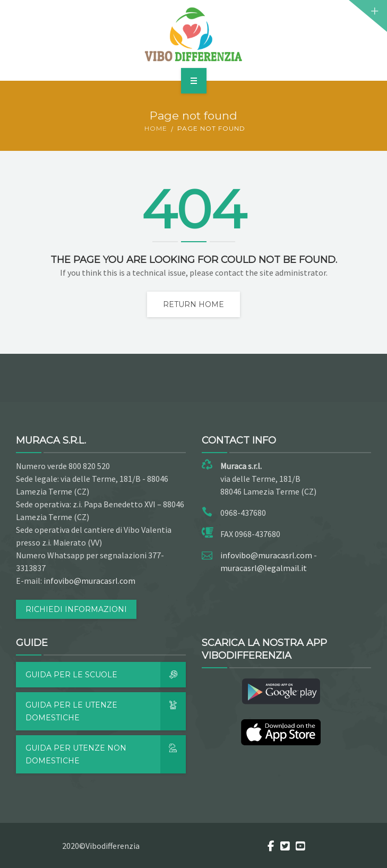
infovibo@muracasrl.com (89, 581)
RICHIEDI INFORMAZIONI (76, 609)
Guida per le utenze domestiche (106, 711)
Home (156, 128)
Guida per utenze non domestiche (106, 754)
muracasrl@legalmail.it (264, 568)
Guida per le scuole (106, 675)
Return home (193, 304)
